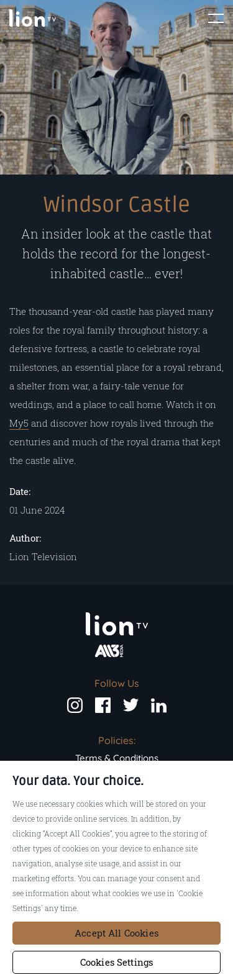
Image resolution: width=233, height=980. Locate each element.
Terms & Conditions (117, 758)
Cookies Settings (116, 962)
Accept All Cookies (116, 933)
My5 (19, 423)
